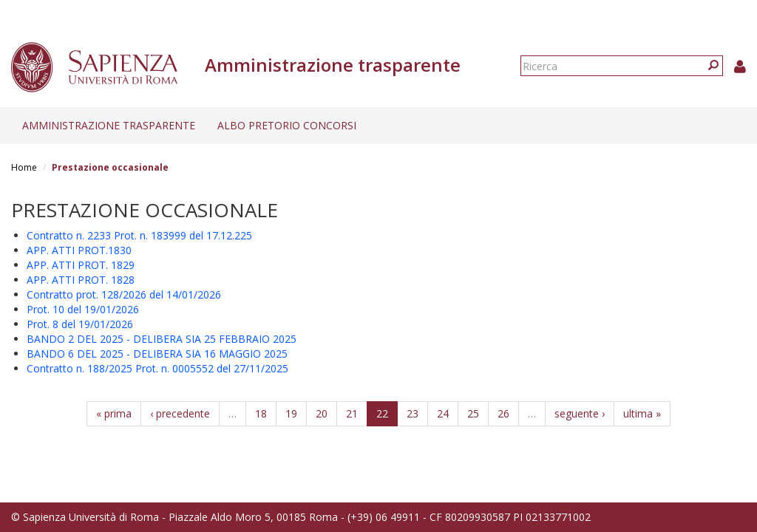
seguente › (580, 413)
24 (443, 413)
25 (473, 413)
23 (413, 413)
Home (24, 167)
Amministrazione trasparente (109, 125)
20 (322, 413)
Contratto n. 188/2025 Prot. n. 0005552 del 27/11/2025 (157, 368)
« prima (114, 413)
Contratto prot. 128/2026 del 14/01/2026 (124, 294)
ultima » (642, 413)
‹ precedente (180, 413)
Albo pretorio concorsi (287, 125)
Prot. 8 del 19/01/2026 (80, 324)
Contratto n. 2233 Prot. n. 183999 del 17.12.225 (139, 235)
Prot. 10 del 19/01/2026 (83, 309)
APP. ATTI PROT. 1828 (81, 280)
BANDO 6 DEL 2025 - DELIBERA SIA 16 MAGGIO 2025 (157, 354)
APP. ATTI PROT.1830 (79, 250)
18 (261, 413)
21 (352, 413)
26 (503, 413)
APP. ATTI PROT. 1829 (81, 265)
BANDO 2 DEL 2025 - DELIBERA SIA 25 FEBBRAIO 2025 (162, 339)
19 (291, 413)
